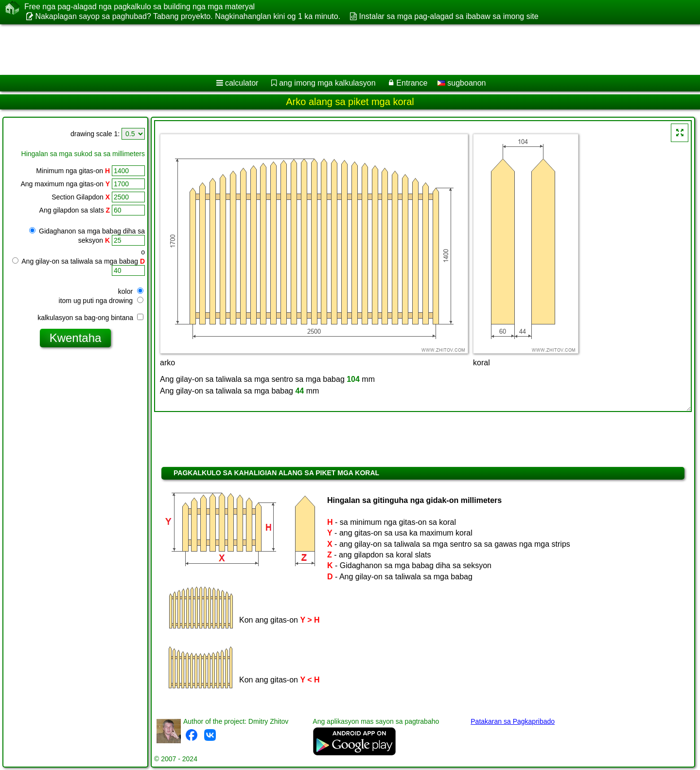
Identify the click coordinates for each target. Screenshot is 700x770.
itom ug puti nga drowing (101, 301)
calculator (242, 83)
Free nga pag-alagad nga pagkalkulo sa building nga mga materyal (140, 7)
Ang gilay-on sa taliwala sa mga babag (79, 261)
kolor (131, 291)
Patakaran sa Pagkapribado (513, 721)
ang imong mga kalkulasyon (327, 83)
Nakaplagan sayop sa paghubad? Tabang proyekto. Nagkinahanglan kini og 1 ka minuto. (188, 16)
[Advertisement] (295, 50)
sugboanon (462, 83)
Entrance (412, 83)
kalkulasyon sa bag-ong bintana (90, 318)
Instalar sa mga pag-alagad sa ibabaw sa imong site (448, 16)
